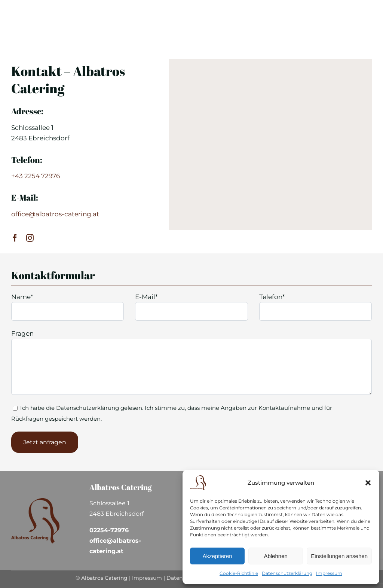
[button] (368, 483)
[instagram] (30, 238)
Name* (22, 297)
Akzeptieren (217, 556)
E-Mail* (146, 297)
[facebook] (15, 238)
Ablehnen (275, 556)
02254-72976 (109, 530)
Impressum (329, 573)
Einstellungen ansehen (339, 556)
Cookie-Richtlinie (239, 573)
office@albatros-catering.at (55, 214)
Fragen (22, 333)
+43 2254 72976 (36, 176)
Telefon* (272, 297)
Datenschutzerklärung (287, 573)
